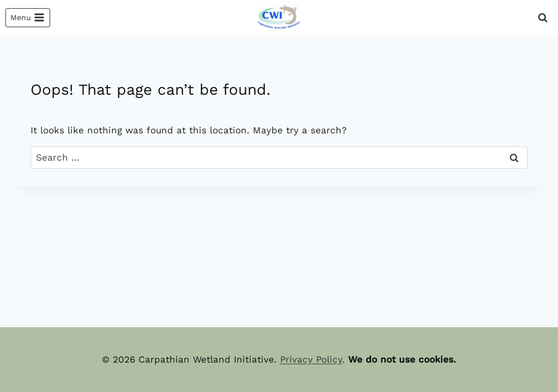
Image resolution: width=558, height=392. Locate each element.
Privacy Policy (311, 359)
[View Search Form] (543, 18)
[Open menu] (28, 18)
